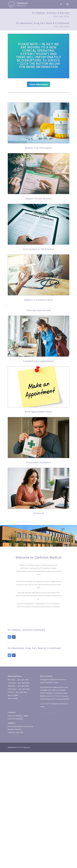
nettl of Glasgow (23, 747)
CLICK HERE (45, 704)
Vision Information (38, 84)
